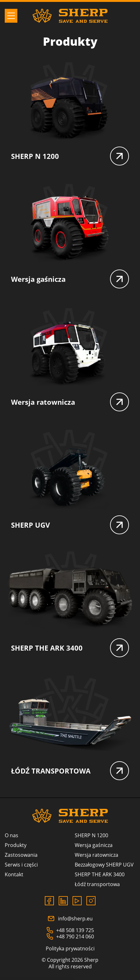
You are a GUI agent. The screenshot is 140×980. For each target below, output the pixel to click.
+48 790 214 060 (70, 937)
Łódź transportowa (97, 884)
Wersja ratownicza (70, 402)
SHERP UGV (70, 525)
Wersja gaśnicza (70, 279)
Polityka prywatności (70, 948)
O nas (12, 835)
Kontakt (14, 874)
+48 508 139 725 (70, 930)
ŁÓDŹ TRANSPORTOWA (70, 771)
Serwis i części (21, 865)
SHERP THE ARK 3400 (70, 648)
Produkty (16, 845)
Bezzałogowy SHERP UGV (104, 865)
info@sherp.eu (70, 919)
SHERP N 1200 (70, 156)
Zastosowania (21, 855)
